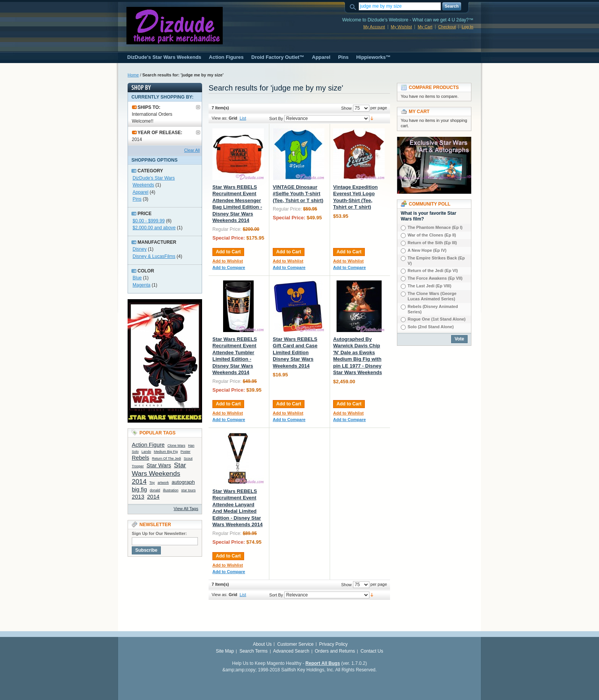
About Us (262, 644)
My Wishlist (401, 27)
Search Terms (254, 651)
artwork (163, 483)
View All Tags (186, 509)
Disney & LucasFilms (154, 256)
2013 (138, 497)
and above (154, 228)
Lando (146, 452)
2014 (153, 497)
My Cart (425, 27)
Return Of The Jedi (167, 459)
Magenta (142, 285)
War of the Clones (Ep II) (432, 235)
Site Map (225, 651)
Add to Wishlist (228, 261)
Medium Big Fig (166, 452)
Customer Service (295, 644)
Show (346, 108)
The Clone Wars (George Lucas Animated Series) (432, 296)
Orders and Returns (335, 651)
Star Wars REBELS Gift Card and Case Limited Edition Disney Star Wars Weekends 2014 (295, 352)
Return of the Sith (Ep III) (432, 243)
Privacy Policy (333, 644)
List (243, 118)
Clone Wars (176, 446)
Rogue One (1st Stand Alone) (437, 319)
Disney (140, 249)
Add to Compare (229, 267)
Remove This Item (198, 107)
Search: (354, 6)
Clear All (192, 150)
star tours (188, 490)
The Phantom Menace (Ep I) (435, 227)
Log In (467, 27)
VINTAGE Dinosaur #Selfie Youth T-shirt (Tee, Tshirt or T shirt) (298, 194)
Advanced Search (291, 651)
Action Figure (148, 445)
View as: (219, 118)
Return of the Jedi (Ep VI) (433, 271)
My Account (374, 27)
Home (133, 75)
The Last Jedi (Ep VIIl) (429, 286)
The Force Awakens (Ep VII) (435, 278)
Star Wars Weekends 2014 (159, 473)
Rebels (140, 458)
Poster (186, 452)
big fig (139, 489)
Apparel (140, 192)
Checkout (447, 27)
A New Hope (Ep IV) (427, 250)
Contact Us (372, 651)
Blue (137, 278)
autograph (183, 482)
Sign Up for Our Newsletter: (159, 533)
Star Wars (159, 465)
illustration (171, 490)
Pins (137, 199)
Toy (152, 483)
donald (155, 490)
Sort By (276, 118)
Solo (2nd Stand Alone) (431, 327)
